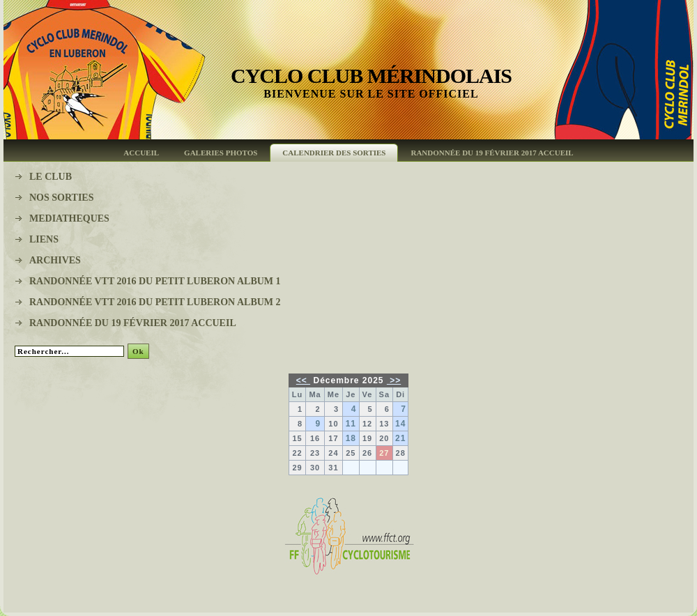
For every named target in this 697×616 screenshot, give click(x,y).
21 (400, 438)
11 (351, 424)
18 (351, 438)
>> (394, 380)
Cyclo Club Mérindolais (371, 76)
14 (400, 424)
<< (303, 380)
